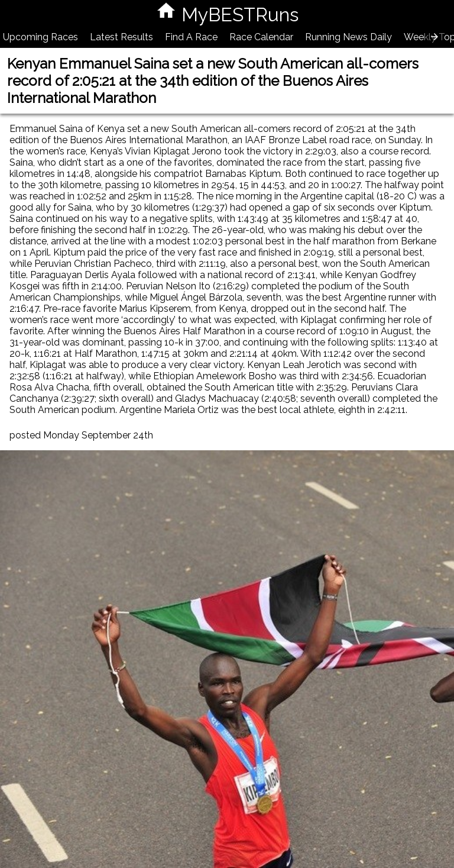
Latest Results (121, 37)
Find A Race (191, 37)
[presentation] (434, 37)
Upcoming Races (40, 37)
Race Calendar (261, 37)
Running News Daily (348, 37)
